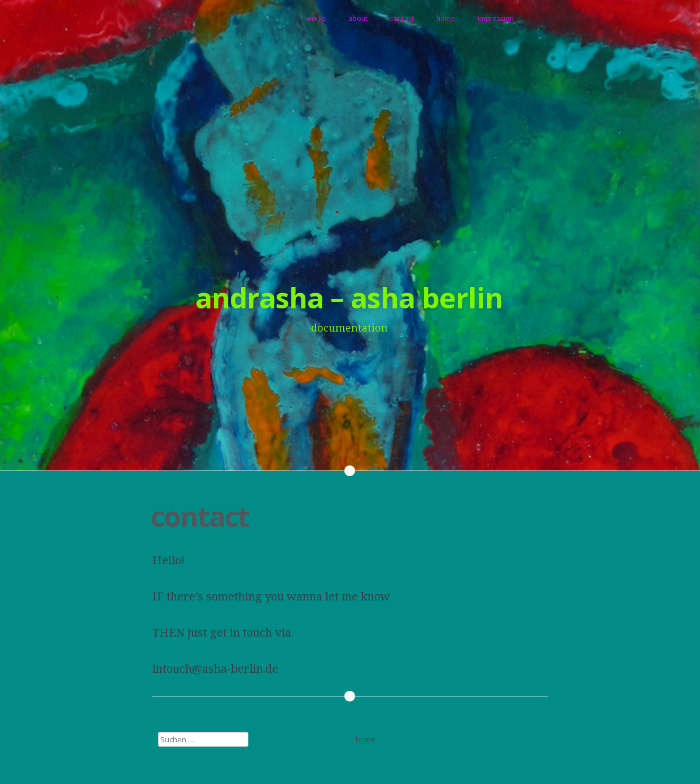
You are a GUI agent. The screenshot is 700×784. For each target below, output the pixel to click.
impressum (496, 18)
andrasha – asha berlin (349, 298)
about (358, 18)
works (316, 18)
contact (402, 18)
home (446, 18)
